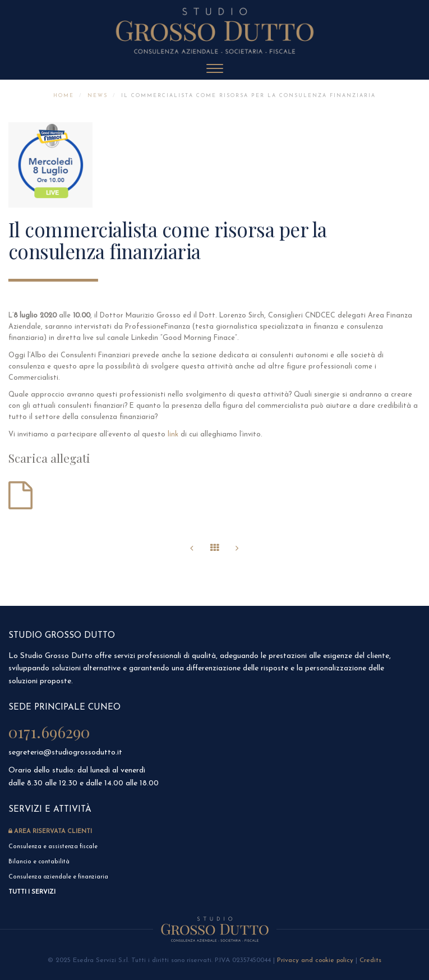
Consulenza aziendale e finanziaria (58, 877)
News (98, 96)
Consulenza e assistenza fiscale (54, 847)
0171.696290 (49, 732)
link (173, 438)
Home (64, 96)
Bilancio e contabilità (39, 862)
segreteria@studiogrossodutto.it (65, 753)
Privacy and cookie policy (315, 960)
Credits (370, 960)
